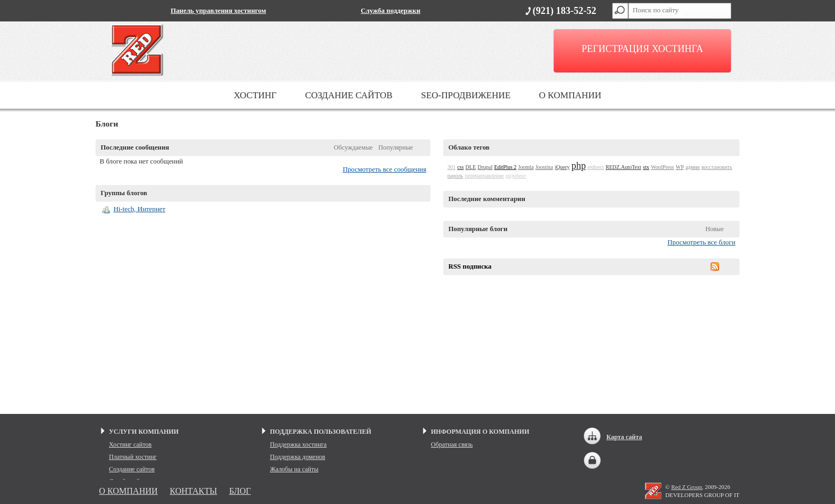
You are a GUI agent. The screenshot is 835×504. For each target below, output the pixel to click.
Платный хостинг (133, 457)
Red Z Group (687, 487)
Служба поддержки (390, 11)
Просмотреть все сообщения (385, 169)
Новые (714, 229)
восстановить (717, 167)
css (460, 167)
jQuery (562, 167)
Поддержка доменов (298, 457)
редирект (516, 176)
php (579, 166)
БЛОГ (240, 491)
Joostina (544, 167)
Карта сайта (624, 437)
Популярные (396, 147)
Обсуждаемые (353, 147)
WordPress (662, 167)
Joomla (526, 167)
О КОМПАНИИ (570, 95)
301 (452, 167)
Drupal (485, 167)
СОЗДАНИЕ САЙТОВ (349, 95)
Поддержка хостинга (298, 444)
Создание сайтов (132, 469)
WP (680, 167)
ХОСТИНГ (255, 95)
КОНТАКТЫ (193, 491)
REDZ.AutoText (624, 167)
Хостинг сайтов (130, 444)
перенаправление (484, 176)
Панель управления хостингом (218, 11)
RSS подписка (470, 266)
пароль (455, 176)
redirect (596, 167)
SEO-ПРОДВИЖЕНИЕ (466, 95)
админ (693, 167)
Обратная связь (452, 444)
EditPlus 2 (505, 167)
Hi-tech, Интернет (139, 209)
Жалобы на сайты (294, 469)
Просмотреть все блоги (702, 242)
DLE (470, 167)
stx (646, 167)
